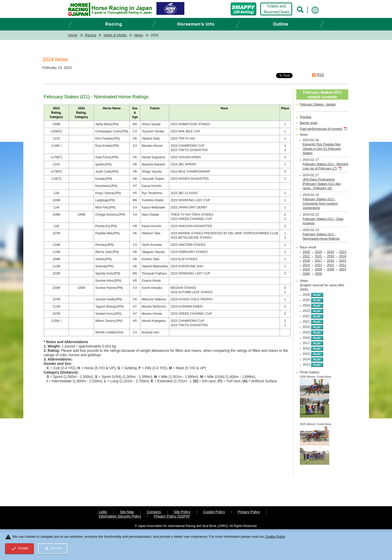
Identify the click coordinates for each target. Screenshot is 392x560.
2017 (319, 261)
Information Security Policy (120, 516)
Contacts (154, 512)
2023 (343, 252)
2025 (319, 252)
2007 (343, 269)
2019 (343, 256)
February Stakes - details (318, 104)
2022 (306, 256)
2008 (331, 269)
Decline (53, 548)
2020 (331, 256)
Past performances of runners (321, 129)
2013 (319, 265)
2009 (319, 269)
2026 (306, 252)
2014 (306, 265)
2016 (331, 261)
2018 (306, 261)
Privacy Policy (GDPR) (172, 516)
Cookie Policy (214, 512)
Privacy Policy (249, 512)
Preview (306, 117)
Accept (20, 548)
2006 (306, 274)
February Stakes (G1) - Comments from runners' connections (320, 204)
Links (103, 512)
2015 (343, 261)
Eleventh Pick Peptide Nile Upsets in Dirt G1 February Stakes (322, 149)
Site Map (127, 512)
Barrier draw (309, 123)
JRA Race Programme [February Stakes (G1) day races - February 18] (322, 184)
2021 (319, 256)
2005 (319, 274)
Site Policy (182, 512)
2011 (343, 265)
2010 (306, 269)
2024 (331, 252)
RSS (320, 75)
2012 (331, 265)
